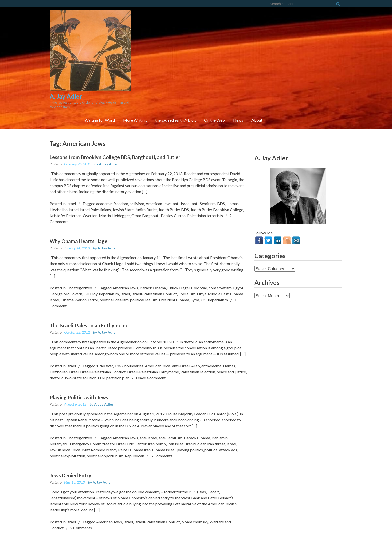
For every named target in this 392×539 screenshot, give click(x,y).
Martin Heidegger (114, 190)
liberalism (187, 268)
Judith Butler (146, 184)
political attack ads (221, 424)
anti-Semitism (204, 178)
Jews (76, 424)
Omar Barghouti (145, 190)
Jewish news (60, 424)
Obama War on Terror (79, 274)
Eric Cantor (137, 418)
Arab (196, 340)
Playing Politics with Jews (79, 372)
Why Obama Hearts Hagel (79, 216)
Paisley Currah (173, 190)
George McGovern (66, 268)
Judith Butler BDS (174, 184)
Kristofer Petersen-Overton (74, 190)
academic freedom (112, 178)
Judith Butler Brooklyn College (217, 184)
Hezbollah (59, 184)
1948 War (105, 340)
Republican (135, 430)
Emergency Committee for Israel (98, 418)
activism (137, 178)
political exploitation (67, 430)
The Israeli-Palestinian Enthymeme (89, 300)
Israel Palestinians (96, 184)
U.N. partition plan (114, 352)
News (312, 55)
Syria (195, 274)
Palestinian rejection (198, 346)
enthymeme (211, 340)
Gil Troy (91, 268)
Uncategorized (79, 262)
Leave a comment (151, 352)
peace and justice (231, 346)
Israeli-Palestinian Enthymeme (153, 346)
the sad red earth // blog (249, 55)
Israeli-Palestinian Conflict (154, 268)
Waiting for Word (174, 55)
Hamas (233, 178)
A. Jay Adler (109, 139)
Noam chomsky (195, 496)
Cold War (199, 262)
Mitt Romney (93, 424)
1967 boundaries (129, 340)
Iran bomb (157, 418)
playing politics (190, 424)
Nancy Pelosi (117, 424)
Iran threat (216, 418)
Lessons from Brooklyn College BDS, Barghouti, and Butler (115, 132)
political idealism (114, 274)
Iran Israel (176, 418)
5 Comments (162, 430)
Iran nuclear (196, 418)
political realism (144, 274)
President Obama (174, 274)
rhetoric (57, 352)
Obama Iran (140, 424)
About (331, 55)
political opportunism (105, 430)
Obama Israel (164, 424)
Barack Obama (153, 262)
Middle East (218, 268)
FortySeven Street (196, 529)
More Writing (209, 55)
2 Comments (81, 502)
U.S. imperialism (214, 274)
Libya (202, 268)
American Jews (159, 178)
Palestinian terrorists (205, 190)
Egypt (238, 262)
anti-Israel (182, 178)
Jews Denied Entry (71, 450)
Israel (71, 178)
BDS (221, 178)
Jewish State (123, 184)
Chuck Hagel (179, 262)
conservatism (220, 262)
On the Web (288, 55)
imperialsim (109, 268)
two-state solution (81, 352)
